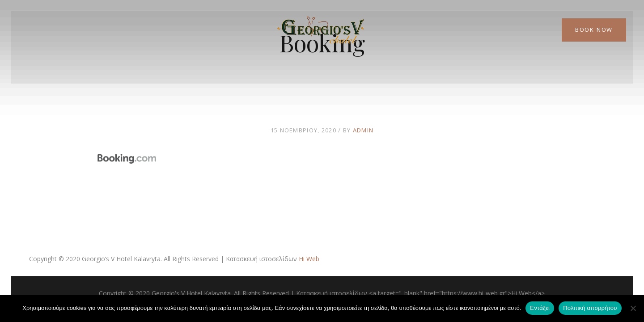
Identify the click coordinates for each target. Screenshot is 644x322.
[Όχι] (633, 308)
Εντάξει (540, 308)
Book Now (594, 30)
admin (363, 130)
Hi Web (309, 259)
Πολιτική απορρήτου (590, 308)
